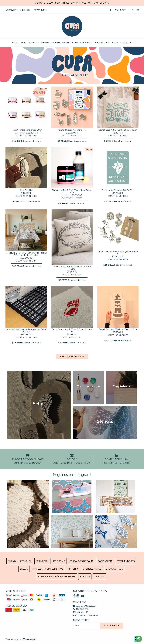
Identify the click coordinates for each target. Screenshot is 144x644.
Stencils (85, 577)
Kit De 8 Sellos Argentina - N (72, 130)
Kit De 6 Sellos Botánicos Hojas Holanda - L (118, 253)
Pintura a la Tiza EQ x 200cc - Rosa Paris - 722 (72, 191)
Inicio (15, 43)
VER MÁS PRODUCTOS (72, 357)
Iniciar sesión (26, 10)
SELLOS (24, 569)
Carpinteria (105, 561)
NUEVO (12, 561)
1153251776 (81, 609)
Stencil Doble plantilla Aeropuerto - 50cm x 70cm (26, 330)
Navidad (99, 577)
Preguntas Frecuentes (55, 43)
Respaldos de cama (81, 561)
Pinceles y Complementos (48, 569)
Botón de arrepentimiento (86, 615)
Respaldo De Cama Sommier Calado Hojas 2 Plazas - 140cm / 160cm (26, 254)
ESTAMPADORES (126, 561)
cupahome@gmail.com (84, 606)
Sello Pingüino (26, 190)
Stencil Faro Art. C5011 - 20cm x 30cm (118, 329)
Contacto (126, 43)
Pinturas (73, 569)
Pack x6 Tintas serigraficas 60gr (26, 130)
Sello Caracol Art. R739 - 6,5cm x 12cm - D (72, 330)
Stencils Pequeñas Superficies (57, 577)
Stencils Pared (92, 569)
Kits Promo (58, 561)
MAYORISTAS (40, 10)
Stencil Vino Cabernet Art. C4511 (118, 190)
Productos (30, 43)
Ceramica (26, 561)
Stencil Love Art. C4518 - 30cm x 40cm (118, 130)
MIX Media (42, 561)
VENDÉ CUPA (102, 43)
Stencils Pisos (114, 569)
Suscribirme (112, 626)
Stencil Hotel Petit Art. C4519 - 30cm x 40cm (72, 268)
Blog (115, 43)
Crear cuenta (11, 10)
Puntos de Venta (82, 43)
